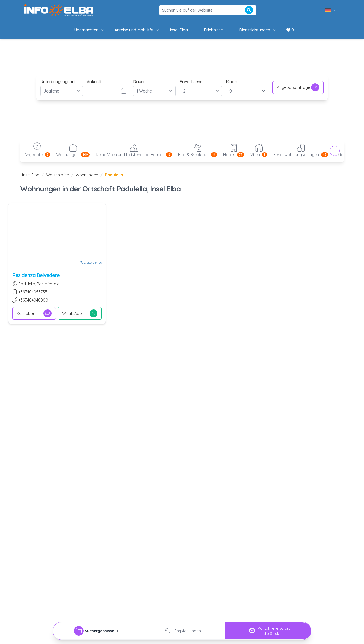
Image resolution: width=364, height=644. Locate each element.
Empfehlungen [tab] (182, 629)
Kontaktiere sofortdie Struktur (268, 629)
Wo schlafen (58, 175)
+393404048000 (33, 300)
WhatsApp (80, 313)
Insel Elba (182, 30)
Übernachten (89, 30)
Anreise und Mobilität (137, 30)
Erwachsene (191, 82)
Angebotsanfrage (298, 87)
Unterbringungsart (58, 82)
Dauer (139, 82)
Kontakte (34, 313)
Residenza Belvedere (36, 275)
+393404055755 (33, 292)
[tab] (96, 629)
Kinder (232, 82)
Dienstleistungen (258, 30)
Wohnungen (87, 175)
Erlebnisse (217, 30)
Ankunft (94, 82)
